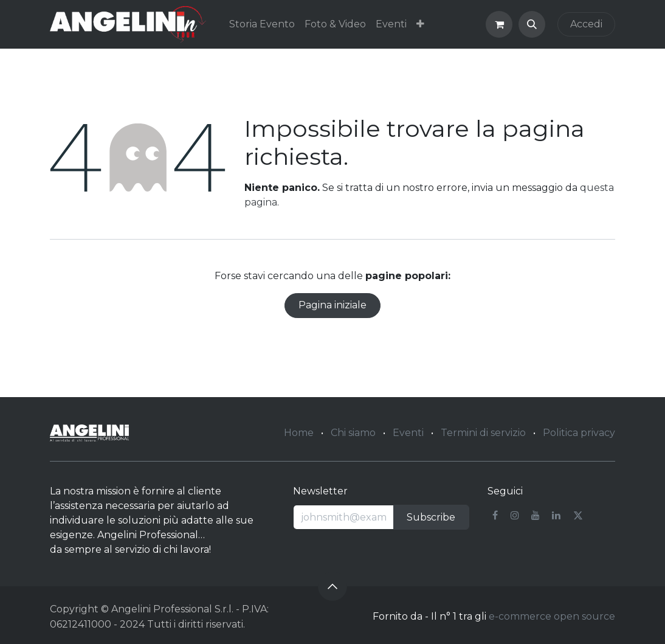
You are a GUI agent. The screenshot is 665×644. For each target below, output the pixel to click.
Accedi (586, 24)
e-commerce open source (552, 616)
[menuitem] (262, 24)
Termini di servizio (483, 433)
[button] (532, 24)
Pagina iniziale (332, 305)
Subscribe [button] (431, 517)
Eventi (408, 433)
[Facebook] (495, 515)
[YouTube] (536, 515)
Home (299, 433)
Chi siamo (353, 433)
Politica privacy (579, 433)
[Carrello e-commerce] (499, 24)
